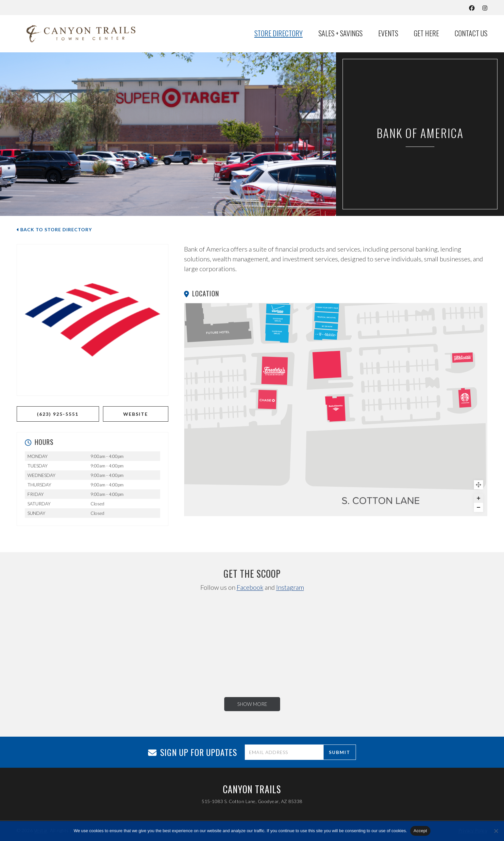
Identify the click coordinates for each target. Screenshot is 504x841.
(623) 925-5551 (58, 414)
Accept (420, 831)
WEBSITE (136, 414)
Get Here (426, 33)
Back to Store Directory (54, 229)
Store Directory (278, 33)
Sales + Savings (340, 33)
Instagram (290, 587)
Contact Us (471, 33)
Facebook (250, 587)
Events (388, 33)
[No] (496, 831)
